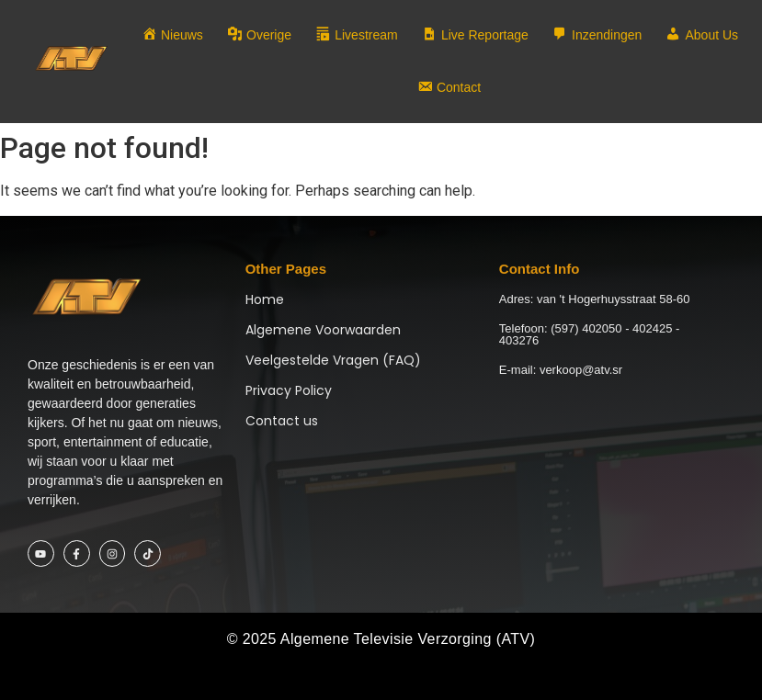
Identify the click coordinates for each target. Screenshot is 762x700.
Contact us (282, 421)
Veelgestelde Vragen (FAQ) (333, 360)
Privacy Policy (289, 390)
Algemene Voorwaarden (323, 330)
